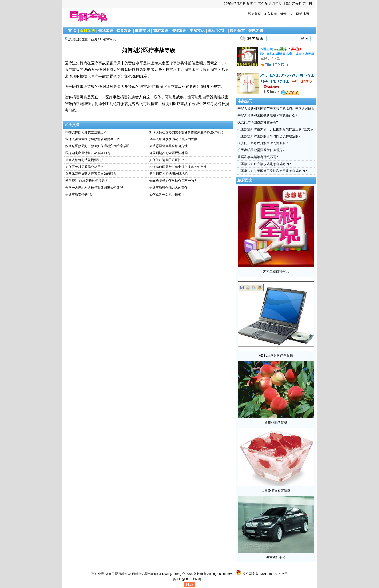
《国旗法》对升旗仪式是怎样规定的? (264, 164)
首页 (94, 39)
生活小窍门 (217, 30)
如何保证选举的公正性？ (167, 160)
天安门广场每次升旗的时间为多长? (263, 143)
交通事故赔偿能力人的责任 (168, 188)
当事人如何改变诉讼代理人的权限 (173, 139)
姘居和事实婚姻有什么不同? (258, 157)
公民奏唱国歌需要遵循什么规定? (261, 150)
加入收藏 (271, 14)
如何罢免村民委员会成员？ (84, 167)
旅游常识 (161, 30)
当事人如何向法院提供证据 (84, 160)
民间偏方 (237, 30)
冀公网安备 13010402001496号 (262, 574)
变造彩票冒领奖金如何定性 (168, 146)
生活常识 (106, 30)
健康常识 (142, 30)
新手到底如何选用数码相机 (168, 174)
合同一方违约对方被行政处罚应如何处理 (94, 188)
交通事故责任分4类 (79, 195)
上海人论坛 (115, 70)
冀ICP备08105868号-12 (190, 579)
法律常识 (179, 30)
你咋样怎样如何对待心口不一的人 (173, 181)
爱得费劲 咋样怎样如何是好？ (86, 181)
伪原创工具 (104, 104)
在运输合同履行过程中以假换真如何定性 (178, 167)
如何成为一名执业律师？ (167, 195)
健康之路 (256, 30)
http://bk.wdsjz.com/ (166, 574)
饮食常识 (124, 30)
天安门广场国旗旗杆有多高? (258, 122)
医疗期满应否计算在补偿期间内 (88, 153)
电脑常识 (197, 30)
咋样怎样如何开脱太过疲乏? (85, 132)
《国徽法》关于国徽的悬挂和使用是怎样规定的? (272, 171)
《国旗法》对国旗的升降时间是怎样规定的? (269, 136)
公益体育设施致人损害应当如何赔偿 (91, 174)
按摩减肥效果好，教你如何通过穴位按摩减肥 (97, 146)
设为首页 (255, 14)
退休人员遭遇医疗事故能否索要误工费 (92, 139)
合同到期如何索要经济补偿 (168, 153)
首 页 (72, 30)
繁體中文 (287, 14)
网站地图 (303, 14)
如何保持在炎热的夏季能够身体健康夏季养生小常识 (186, 132)
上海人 (156, 63)
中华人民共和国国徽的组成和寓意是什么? (267, 115)
